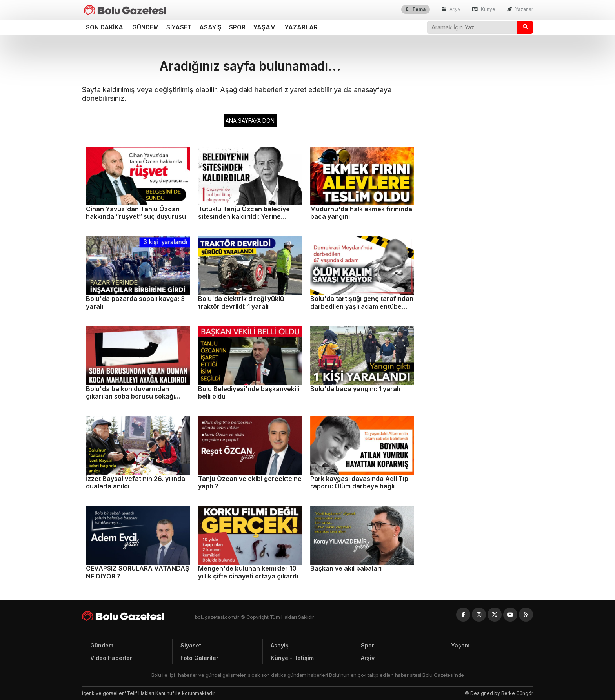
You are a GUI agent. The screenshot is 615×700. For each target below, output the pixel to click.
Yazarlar (520, 9)
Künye (484, 9)
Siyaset (179, 27)
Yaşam (265, 27)
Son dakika (105, 27)
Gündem (146, 27)
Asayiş (210, 27)
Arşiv (451, 9)
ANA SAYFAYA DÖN (250, 121)
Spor (237, 27)
